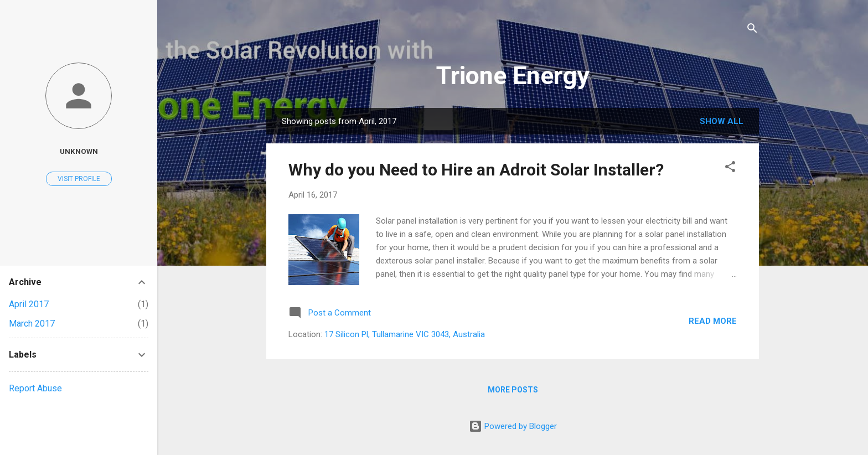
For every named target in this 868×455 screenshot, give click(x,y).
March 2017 (32, 324)
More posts (513, 390)
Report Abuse (35, 388)
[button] (730, 169)
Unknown (79, 151)
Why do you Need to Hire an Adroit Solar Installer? (476, 170)
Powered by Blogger (513, 426)
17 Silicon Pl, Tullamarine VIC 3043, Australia (405, 334)
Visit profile (79, 179)
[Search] (752, 30)
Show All (722, 121)
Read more (713, 321)
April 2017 (29, 304)
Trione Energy (513, 76)
